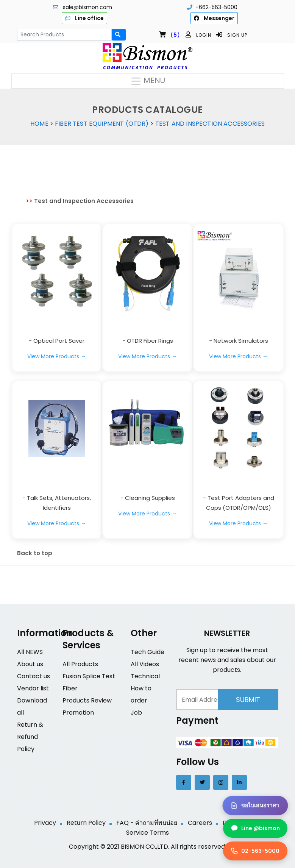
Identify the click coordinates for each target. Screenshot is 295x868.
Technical (145, 676)
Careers (200, 823)
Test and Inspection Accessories (210, 124)
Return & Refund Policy (30, 737)
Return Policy (86, 823)
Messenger (214, 18)
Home (39, 124)
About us (30, 664)
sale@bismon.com (87, 7)
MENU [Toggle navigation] (148, 81)
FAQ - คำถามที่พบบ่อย (147, 823)
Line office (84, 18)
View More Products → (57, 356)
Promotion (78, 713)
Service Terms (147, 833)
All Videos (145, 664)
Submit (248, 700)
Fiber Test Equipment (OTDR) (102, 124)
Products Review (87, 700)
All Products (80, 664)
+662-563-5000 (216, 7)
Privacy (45, 823)
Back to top (35, 553)
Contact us (34, 676)
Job (136, 713)
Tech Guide (147, 652)
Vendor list (33, 688)
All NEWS (30, 652)
